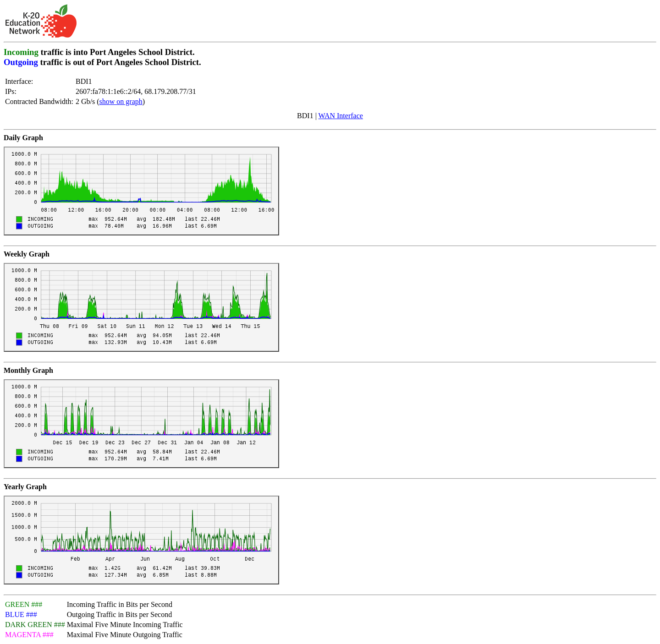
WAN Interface (341, 116)
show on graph (121, 101)
